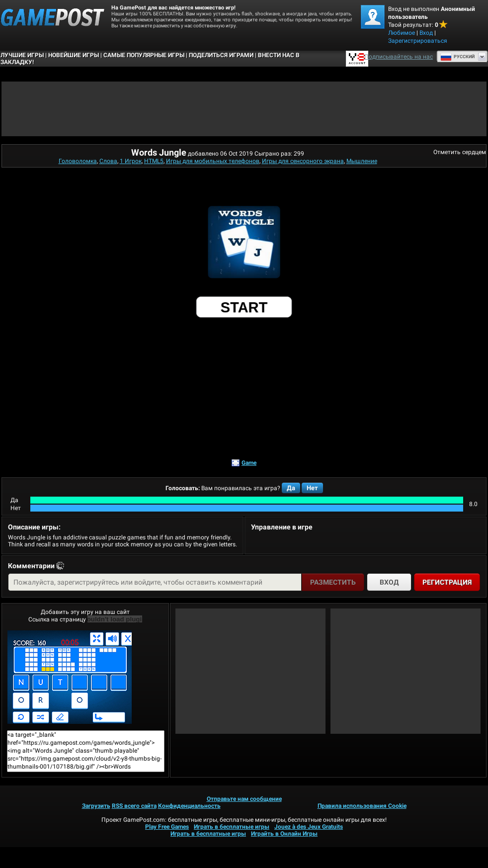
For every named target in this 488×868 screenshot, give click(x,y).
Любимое (402, 33)
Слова (108, 161)
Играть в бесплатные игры (232, 827)
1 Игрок (131, 161)
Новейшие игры (74, 55)
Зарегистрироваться (418, 41)
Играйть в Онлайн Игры (284, 834)
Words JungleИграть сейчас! (70, 677)
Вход (426, 33)
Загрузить (96, 806)
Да (291, 488)
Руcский (457, 57)
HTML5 (154, 161)
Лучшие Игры (22, 55)
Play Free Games (167, 827)
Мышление (362, 161)
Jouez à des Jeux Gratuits (309, 827)
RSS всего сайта (134, 806)
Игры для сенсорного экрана (303, 161)
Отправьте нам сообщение (244, 799)
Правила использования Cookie (362, 806)
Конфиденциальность (189, 806)
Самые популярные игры (144, 55)
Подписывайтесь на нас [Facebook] (399, 57)
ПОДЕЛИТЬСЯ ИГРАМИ (221, 55)
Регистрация (447, 582)
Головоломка (78, 161)
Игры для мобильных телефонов (213, 161)
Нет (312, 488)
